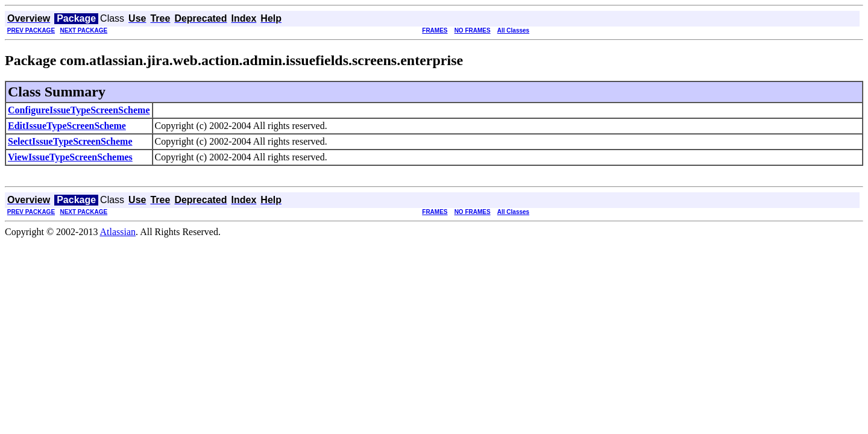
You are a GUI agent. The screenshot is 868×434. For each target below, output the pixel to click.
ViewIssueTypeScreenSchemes (70, 157)
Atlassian (118, 232)
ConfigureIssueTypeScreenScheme (79, 110)
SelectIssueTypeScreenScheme (70, 141)
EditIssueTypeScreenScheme (67, 126)
